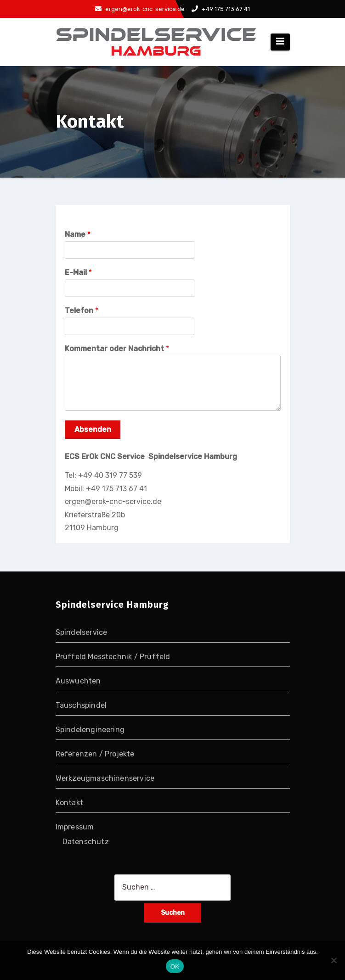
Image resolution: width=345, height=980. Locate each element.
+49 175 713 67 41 (221, 9)
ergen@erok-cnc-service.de (140, 9)
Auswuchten (78, 681)
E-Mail (78, 272)
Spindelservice (82, 632)
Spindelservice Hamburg (193, 456)
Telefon (82, 311)
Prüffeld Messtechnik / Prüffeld (113, 657)
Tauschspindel (81, 705)
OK (175, 966)
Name (78, 234)
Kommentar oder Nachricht (117, 349)
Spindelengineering (90, 730)
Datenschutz (86, 842)
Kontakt (69, 803)
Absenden (93, 429)
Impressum (75, 827)
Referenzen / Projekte (95, 754)
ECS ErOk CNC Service (107, 456)
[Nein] (334, 960)
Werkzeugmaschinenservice (105, 778)
